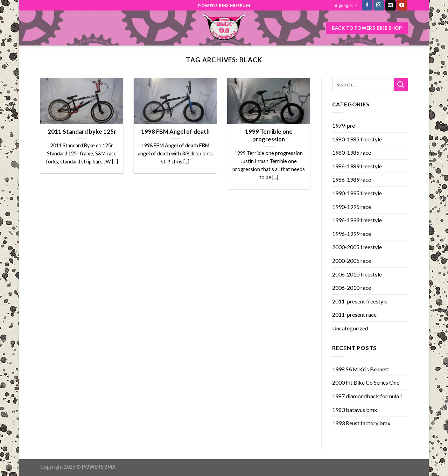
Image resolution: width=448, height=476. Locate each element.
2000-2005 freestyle (357, 247)
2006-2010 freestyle (357, 274)
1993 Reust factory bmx (361, 423)
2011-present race (354, 314)
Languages (344, 5)
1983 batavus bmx (355, 410)
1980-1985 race (352, 152)
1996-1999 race (352, 234)
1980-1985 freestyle (357, 139)
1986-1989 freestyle (357, 166)
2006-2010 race (352, 288)
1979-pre (344, 125)
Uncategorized (350, 328)
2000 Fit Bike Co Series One (366, 382)
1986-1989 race (352, 179)
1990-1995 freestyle (357, 193)
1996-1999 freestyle (357, 220)
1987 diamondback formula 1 (368, 396)
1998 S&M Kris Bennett (361, 369)
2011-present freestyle (360, 301)
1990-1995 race (352, 207)
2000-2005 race (352, 261)
